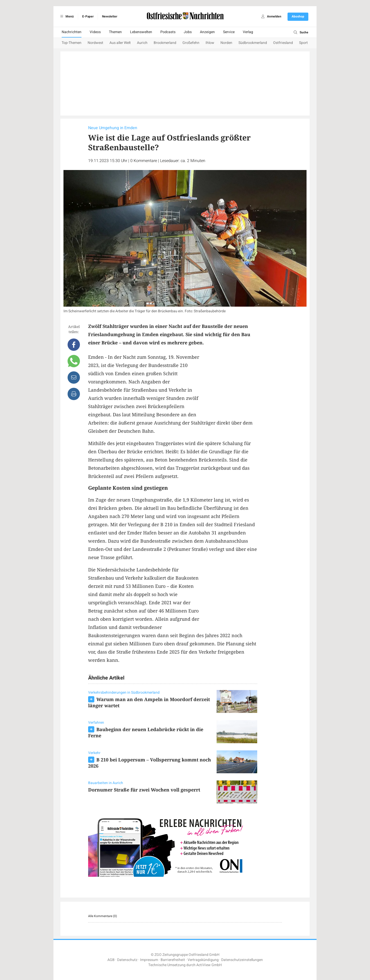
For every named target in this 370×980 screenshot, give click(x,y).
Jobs (188, 32)
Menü (66, 16)
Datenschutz (127, 960)
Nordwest (95, 43)
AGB (111, 960)
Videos (95, 32)
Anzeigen (207, 32)
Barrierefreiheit (173, 960)
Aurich (142, 43)
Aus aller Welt (120, 43)
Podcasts (168, 32)
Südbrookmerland (253, 43)
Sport (303, 43)
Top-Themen (72, 43)
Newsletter (110, 16)
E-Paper (88, 16)
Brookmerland (165, 43)
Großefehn (191, 43)
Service (229, 32)
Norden (226, 43)
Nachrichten (72, 32)
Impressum (149, 960)
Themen (115, 32)
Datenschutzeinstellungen (242, 960)
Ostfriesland (283, 43)
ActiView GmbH (209, 965)
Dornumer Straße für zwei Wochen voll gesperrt (144, 790)
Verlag (248, 32)
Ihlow (210, 43)
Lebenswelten (141, 32)
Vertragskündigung (203, 960)
